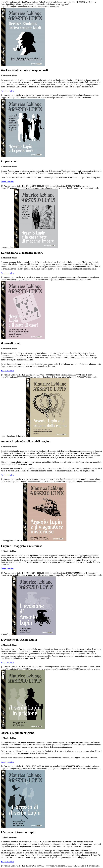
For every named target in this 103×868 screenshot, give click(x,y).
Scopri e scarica (7, 91)
